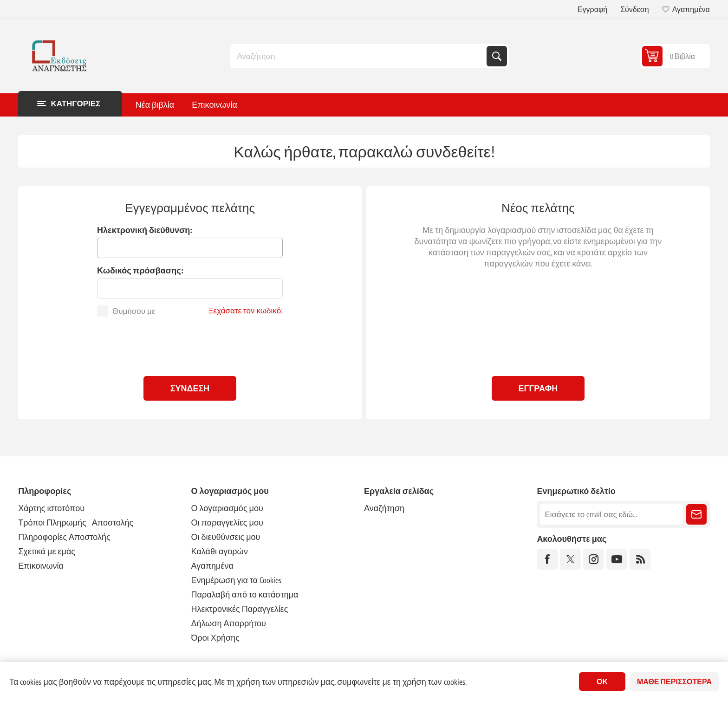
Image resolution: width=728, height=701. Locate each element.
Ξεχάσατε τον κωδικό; (246, 311)
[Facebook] (547, 559)
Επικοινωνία (41, 566)
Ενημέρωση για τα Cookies (237, 580)
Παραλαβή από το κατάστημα (245, 594)
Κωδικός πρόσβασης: (140, 270)
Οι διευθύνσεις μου (226, 537)
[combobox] (359, 56)
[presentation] (190, 344)
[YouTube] (617, 559)
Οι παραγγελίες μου (227, 523)
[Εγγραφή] (611, 514)
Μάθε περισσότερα (674, 682)
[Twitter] (570, 559)
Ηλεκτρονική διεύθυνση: (145, 230)
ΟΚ (602, 682)
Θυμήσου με (134, 311)
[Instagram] (594, 559)
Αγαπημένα (212, 566)
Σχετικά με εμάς (47, 551)
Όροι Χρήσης (215, 638)
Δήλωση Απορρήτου (229, 623)
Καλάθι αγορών (220, 551)
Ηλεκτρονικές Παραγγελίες (240, 609)
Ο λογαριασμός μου (227, 508)
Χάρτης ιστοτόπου (51, 508)
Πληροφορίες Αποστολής (64, 537)
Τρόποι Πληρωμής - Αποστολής (76, 523)
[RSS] (640, 559)
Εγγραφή (592, 9)
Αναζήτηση (497, 56)
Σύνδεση (634, 9)
